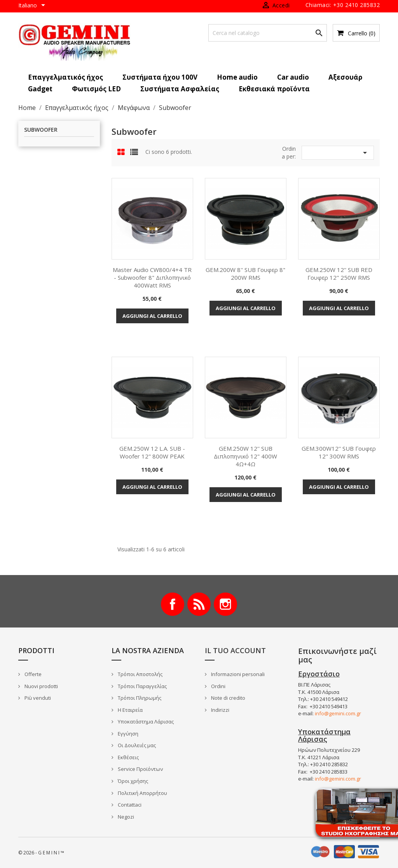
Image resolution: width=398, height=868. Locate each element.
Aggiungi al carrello (152, 316)
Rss (199, 604)
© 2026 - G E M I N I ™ (41, 853)
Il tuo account (235, 650)
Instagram (225, 604)
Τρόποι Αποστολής (140, 674)
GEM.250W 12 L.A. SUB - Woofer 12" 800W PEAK (152, 452)
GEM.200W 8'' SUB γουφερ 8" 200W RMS (245, 274)
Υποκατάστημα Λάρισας (145, 722)
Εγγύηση (127, 734)
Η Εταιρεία (130, 710)
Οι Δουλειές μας (136, 745)
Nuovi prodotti (41, 686)
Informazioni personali (237, 674)
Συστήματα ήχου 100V (160, 77)
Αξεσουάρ (345, 77)
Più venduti (37, 698)
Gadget (40, 89)
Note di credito (228, 698)
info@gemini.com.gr (338, 713)
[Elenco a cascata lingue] (33, 6)
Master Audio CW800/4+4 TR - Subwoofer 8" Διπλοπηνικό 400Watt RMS (152, 277)
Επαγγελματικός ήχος (65, 77)
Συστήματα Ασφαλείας (180, 89)
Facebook (173, 604)
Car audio (293, 77)
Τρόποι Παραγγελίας (142, 686)
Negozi (125, 817)
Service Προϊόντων (140, 769)
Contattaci (129, 805)
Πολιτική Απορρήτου (142, 793)
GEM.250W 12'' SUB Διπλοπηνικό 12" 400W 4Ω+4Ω (245, 456)
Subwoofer (41, 130)
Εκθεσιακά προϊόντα (274, 89)
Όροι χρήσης (132, 781)
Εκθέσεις (128, 757)
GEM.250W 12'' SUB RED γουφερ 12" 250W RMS (339, 274)
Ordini (218, 686)
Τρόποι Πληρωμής (139, 698)
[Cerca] (268, 33)
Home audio (237, 77)
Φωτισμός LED (96, 89)
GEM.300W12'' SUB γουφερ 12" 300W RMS (339, 452)
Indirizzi (220, 710)
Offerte (32, 674)
